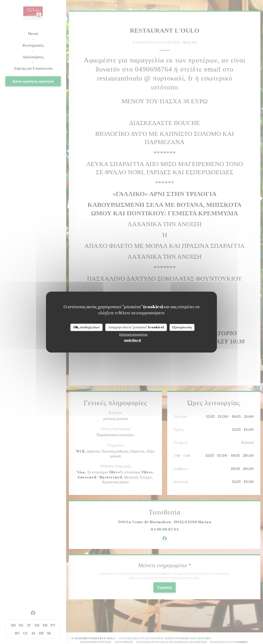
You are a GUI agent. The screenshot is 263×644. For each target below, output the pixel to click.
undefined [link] (132, 340)
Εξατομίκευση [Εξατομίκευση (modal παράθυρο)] (182, 327)
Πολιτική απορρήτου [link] (133, 334)
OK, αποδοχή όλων (86, 327)
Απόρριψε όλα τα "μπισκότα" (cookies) (136, 327)
